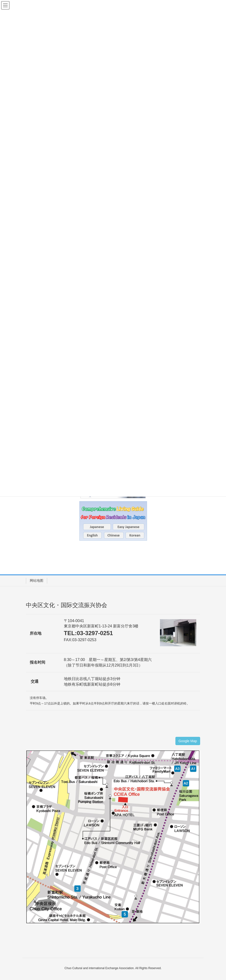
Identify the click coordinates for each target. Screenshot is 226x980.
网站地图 (37, 581)
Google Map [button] (188, 741)
